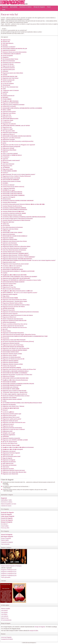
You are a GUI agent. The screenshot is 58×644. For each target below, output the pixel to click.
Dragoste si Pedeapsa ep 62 (9, 570)
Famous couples (5, 608)
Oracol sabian (5, 526)
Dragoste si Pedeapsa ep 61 (9, 572)
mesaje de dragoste (40, 627)
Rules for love (5, 618)
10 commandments (6, 620)
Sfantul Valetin (5, 540)
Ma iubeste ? (4, 524)
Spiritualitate (14, 7)
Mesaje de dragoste (39, 7)
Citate (4, 10)
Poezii (49, 7)
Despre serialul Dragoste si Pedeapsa (11, 566)
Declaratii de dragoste (7, 512)
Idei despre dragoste (7, 536)
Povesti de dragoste (7, 518)
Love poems (4, 610)
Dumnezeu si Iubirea (25, 7)
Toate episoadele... (6, 577)
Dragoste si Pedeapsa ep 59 (9, 575)
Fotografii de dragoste (7, 542)
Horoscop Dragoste (6, 637)
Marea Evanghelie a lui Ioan (9, 504)
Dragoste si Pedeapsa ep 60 (9, 574)
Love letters (4, 614)
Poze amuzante (5, 544)
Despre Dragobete (6, 538)
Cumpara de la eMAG (7, 639)
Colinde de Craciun (6, 506)
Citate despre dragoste (8, 516)
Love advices (5, 616)
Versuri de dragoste (7, 535)
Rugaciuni (5, 7)
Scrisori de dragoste (7, 520)
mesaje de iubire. (34, 631)
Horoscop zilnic (5, 528)
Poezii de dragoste (6, 514)
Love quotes (4, 612)
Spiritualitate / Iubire (6, 500)
